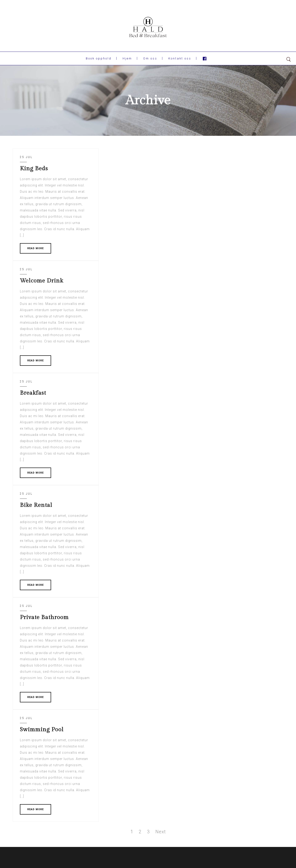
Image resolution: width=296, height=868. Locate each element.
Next (161, 832)
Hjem (127, 58)
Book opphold (99, 58)
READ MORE (35, 248)
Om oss (150, 58)
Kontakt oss (180, 58)
